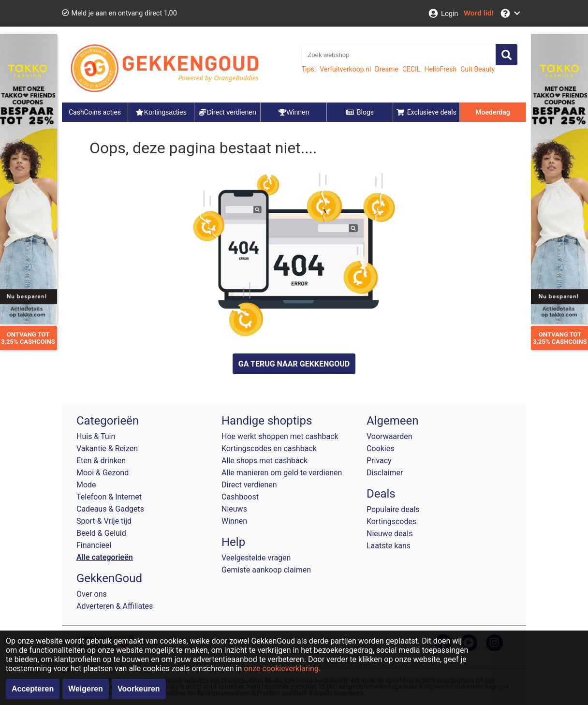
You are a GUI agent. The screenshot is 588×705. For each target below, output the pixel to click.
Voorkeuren (139, 689)
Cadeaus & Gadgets (110, 509)
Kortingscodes (391, 521)
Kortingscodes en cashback (269, 448)
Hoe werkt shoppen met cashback (280, 436)
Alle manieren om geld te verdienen (282, 473)
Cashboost (240, 497)
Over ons (92, 594)
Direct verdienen (249, 485)
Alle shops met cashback (265, 461)
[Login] (443, 13)
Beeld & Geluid (101, 533)
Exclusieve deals (426, 112)
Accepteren (33, 689)
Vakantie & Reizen (107, 448)
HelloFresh (440, 69)
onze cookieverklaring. (282, 668)
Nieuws (234, 509)
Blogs (360, 112)
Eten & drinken (101, 461)
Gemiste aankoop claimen (266, 570)
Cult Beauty (478, 69)
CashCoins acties (95, 112)
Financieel (94, 545)
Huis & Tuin (96, 436)
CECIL (412, 69)
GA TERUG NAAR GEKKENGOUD (294, 364)
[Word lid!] (479, 13)
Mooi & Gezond (103, 473)
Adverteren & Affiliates (115, 606)
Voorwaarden (390, 436)
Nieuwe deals (390, 534)
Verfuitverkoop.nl (345, 69)
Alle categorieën (105, 557)
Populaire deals (393, 509)
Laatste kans (389, 546)
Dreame (387, 69)
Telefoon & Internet (109, 497)
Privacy (379, 461)
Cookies (380, 448)
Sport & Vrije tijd (104, 521)
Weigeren (86, 689)
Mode (86, 485)
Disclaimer (385, 473)
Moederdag (492, 112)
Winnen (234, 521)
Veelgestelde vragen (256, 558)
